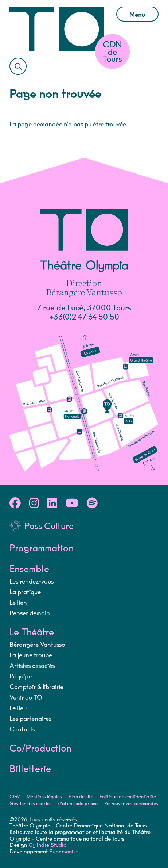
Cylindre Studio (47, 846)
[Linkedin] (52, 504)
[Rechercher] (18, 66)
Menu (137, 15)
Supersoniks (64, 852)
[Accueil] (57, 29)
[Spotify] (92, 504)
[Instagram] (34, 504)
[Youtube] (72, 504)
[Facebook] (15, 504)
